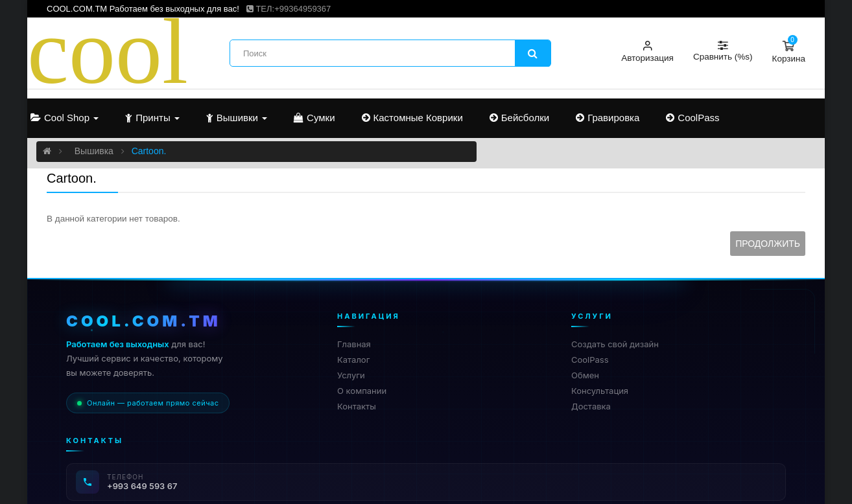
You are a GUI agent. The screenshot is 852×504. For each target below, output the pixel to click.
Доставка (591, 406)
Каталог (353, 360)
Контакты (357, 406)
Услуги (351, 375)
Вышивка (94, 151)
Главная (354, 344)
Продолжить (768, 244)
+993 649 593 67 (142, 486)
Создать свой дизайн (615, 344)
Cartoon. (149, 151)
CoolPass (590, 360)
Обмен (585, 375)
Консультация (600, 391)
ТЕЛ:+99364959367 (289, 9)
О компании (362, 391)
